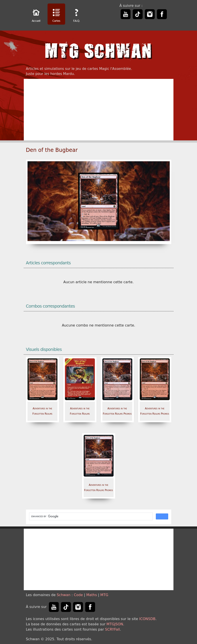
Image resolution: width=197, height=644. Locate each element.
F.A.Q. (77, 15)
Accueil (36, 15)
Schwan (64, 595)
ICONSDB (147, 619)
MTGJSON (115, 624)
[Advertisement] (99, 110)
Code (78, 595)
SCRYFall (112, 629)
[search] (90, 517)
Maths (92, 595)
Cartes (56, 15)
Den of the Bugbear (52, 150)
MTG (104, 595)
